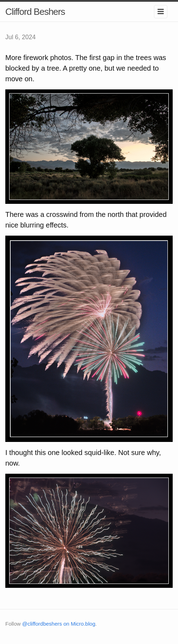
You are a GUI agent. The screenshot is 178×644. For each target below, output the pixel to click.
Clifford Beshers (35, 12)
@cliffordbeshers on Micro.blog (59, 624)
